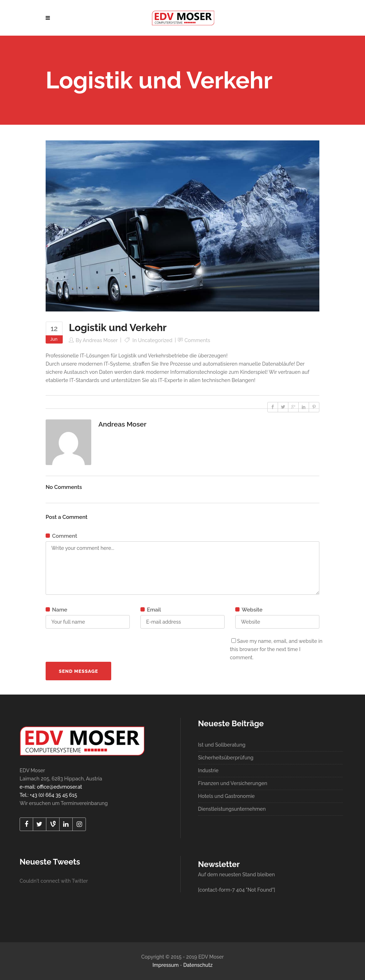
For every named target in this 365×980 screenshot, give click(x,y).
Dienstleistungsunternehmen (232, 809)
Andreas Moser (100, 340)
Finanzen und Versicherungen (233, 783)
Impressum (166, 965)
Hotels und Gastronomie (227, 796)
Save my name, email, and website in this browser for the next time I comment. (276, 649)
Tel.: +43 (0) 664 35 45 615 (48, 795)
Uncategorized (155, 340)
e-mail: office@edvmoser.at (51, 787)
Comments (197, 340)
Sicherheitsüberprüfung (226, 758)
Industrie (208, 770)
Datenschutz (198, 965)
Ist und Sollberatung (222, 745)
